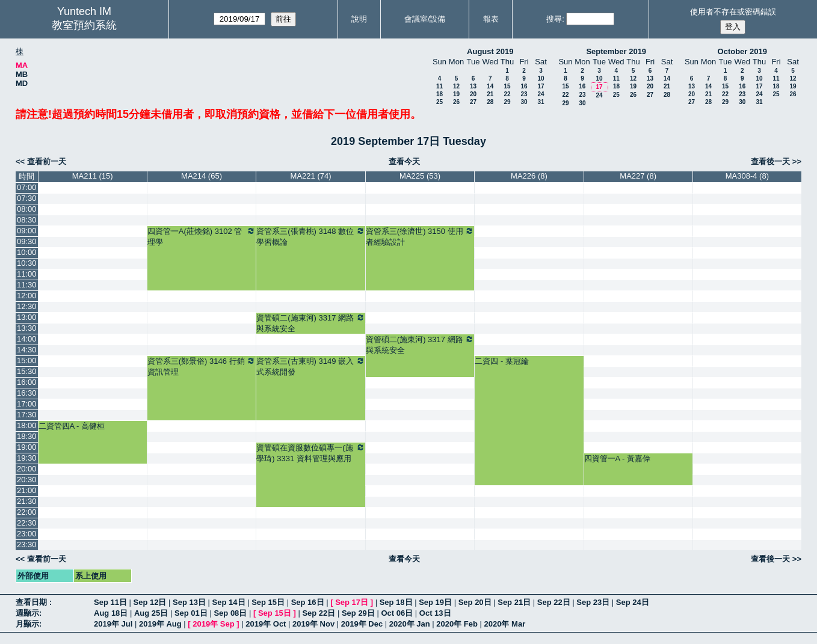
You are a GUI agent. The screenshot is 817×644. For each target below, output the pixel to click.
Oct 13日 (435, 613)
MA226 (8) (529, 176)
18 (439, 94)
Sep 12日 (150, 602)
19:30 (27, 458)
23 (524, 94)
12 (456, 86)
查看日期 (32, 602)
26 (456, 102)
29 (507, 102)
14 (490, 86)
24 (541, 94)
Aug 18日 (111, 613)
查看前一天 (47, 161)
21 (490, 94)
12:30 (27, 306)
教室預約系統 (84, 25)
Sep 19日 (435, 602)
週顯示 (27, 613)
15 (507, 86)
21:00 (27, 490)
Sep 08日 (230, 613)
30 (524, 102)
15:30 (27, 371)
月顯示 (27, 624)
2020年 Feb (457, 624)
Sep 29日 (358, 613)
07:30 (27, 198)
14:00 (27, 339)
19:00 (27, 447)
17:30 (27, 415)
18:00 (27, 425)
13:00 (27, 317)
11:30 (27, 285)
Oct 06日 (397, 613)
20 (473, 94)
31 (541, 102)
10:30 (27, 263)
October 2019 (742, 51)
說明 (359, 19)
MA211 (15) (93, 176)
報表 (491, 19)
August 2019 (490, 51)
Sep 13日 (189, 602)
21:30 (27, 501)
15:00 (27, 360)
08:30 (27, 220)
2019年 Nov (313, 624)
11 (439, 86)
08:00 (27, 209)
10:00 (27, 252)
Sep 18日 (396, 602)
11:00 (27, 274)
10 (541, 78)
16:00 (27, 382)
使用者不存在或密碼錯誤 (733, 12)
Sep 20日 (475, 602)
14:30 (27, 350)
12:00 (27, 296)
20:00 (27, 469)
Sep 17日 (352, 602)
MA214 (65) (202, 176)
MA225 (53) (420, 176)
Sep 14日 (229, 602)
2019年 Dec (362, 624)
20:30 (27, 480)
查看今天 (404, 161)
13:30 (27, 328)
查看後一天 (770, 161)
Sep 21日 (514, 602)
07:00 (27, 187)
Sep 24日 (633, 602)
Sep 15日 (268, 602)
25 (439, 102)
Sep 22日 (554, 602)
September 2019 (616, 51)
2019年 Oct (266, 624)
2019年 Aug (160, 624)
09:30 (27, 241)
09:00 (27, 231)
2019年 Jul (113, 624)
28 (490, 102)
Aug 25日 (151, 613)
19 (456, 94)
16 (524, 86)
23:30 (27, 544)
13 (473, 86)
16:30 (27, 393)
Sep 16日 (308, 602)
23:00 (27, 534)
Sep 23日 (593, 602)
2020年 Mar (505, 624)
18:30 (27, 436)
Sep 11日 (110, 602)
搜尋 (554, 19)
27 (473, 102)
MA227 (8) (638, 176)
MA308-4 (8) (747, 176)
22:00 (27, 512)
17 (541, 86)
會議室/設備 (425, 19)
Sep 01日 (191, 613)
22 (507, 94)
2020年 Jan (410, 624)
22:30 (27, 523)
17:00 (27, 404)
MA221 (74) (311, 176)
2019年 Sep (213, 624)
